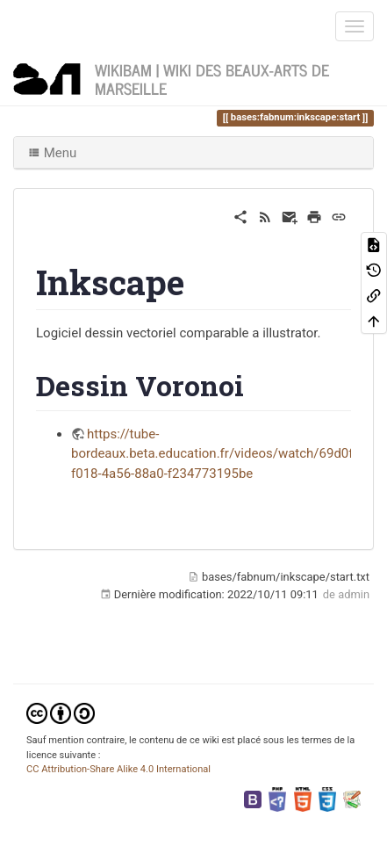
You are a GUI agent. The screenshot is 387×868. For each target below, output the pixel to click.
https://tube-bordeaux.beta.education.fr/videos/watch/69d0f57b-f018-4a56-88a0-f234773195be (225, 454)
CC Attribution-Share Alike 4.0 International (118, 769)
